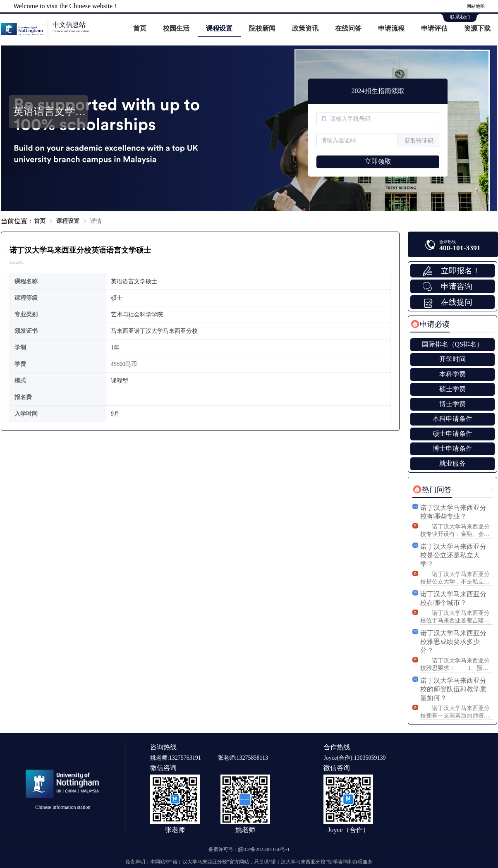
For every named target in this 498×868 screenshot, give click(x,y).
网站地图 (476, 6)
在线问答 (348, 28)
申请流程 (391, 28)
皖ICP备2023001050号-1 (264, 849)
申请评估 (434, 28)
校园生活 (176, 28)
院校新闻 (262, 28)
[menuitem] (140, 29)
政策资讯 (305, 28)
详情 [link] (96, 221)
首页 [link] (40, 221)
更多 (492, 489)
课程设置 (219, 28)
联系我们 (460, 17)
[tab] (430, 324)
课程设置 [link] (68, 221)
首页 (140, 28)
